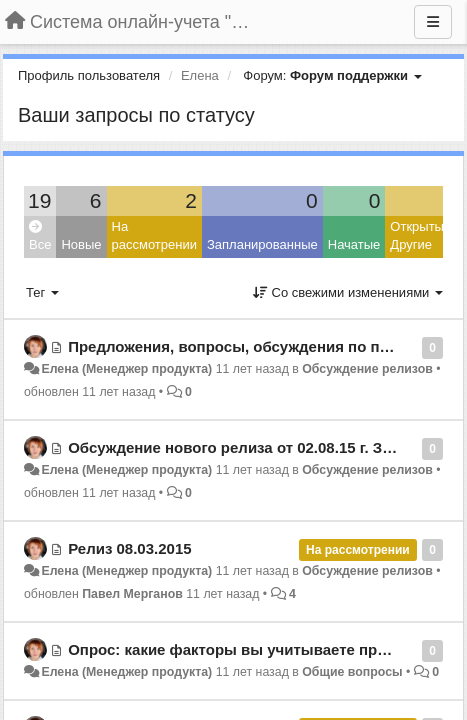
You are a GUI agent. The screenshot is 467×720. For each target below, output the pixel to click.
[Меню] (433, 22)
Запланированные (262, 244)
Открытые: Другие (422, 236)
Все (40, 236)
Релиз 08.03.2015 (129, 548)
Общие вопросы (352, 672)
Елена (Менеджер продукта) (126, 369)
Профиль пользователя (89, 75)
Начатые (354, 244)
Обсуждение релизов (367, 369)
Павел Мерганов (132, 594)
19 (39, 200)
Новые (81, 244)
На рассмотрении (154, 236)
